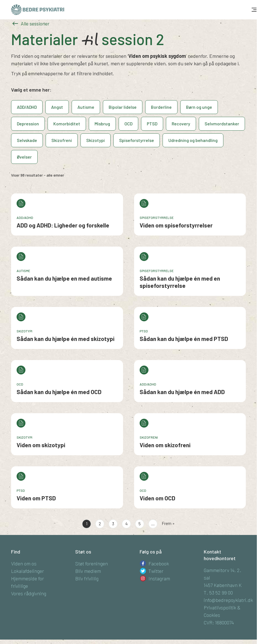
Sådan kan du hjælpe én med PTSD (184, 339)
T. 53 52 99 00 (218, 593)
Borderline (161, 107)
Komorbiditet (67, 124)
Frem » (168, 523)
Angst (57, 107)
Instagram (159, 578)
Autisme (86, 107)
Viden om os (24, 563)
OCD (128, 124)
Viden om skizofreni (165, 445)
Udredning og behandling (193, 140)
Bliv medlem (88, 571)
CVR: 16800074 (219, 622)
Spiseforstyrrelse (137, 140)
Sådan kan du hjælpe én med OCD (59, 392)
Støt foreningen (92, 563)
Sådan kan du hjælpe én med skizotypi (66, 339)
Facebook (159, 563)
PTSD (152, 124)
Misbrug (102, 124)
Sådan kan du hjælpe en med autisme (64, 278)
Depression (28, 124)
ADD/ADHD (27, 107)
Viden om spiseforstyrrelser (176, 225)
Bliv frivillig (87, 578)
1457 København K (223, 585)
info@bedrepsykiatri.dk (228, 600)
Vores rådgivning (29, 593)
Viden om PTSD (36, 498)
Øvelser (24, 157)
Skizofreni (62, 140)
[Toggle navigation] (254, 10)
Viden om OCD (157, 498)
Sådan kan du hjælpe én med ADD (182, 392)
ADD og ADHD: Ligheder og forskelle (63, 225)
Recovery (181, 124)
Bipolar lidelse (123, 107)
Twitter (156, 571)
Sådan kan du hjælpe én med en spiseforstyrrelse (180, 282)
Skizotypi (96, 140)
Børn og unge (199, 107)
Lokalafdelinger (28, 571)
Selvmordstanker (222, 124)
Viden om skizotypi (41, 445)
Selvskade (27, 140)
